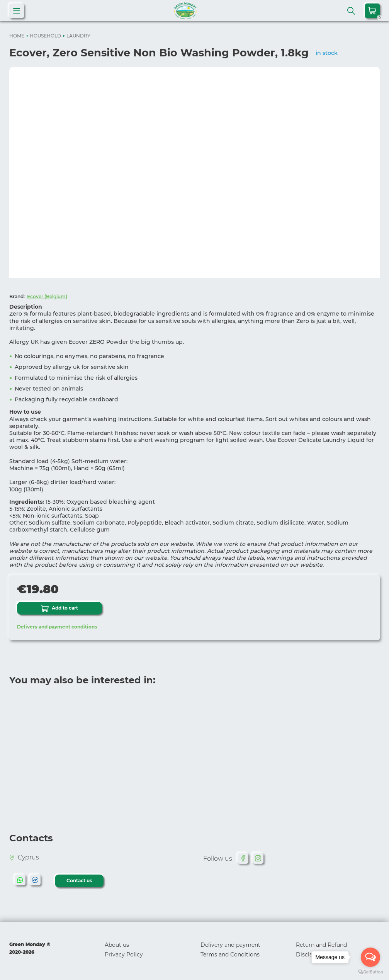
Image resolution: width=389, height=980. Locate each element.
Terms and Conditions (230, 955)
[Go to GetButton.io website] (370, 972)
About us (117, 945)
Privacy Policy (124, 955)
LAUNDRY (78, 36)
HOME (17, 36)
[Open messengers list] (370, 957)
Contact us (79, 881)
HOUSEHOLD (45, 36)
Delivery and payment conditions (57, 627)
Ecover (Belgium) (47, 296)
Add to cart (59, 608)
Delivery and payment (230, 945)
